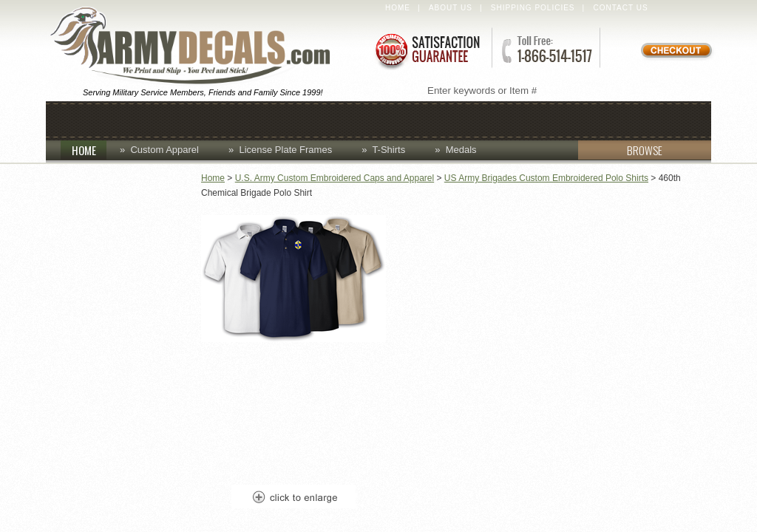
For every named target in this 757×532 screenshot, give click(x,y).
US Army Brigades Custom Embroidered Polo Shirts (546, 178)
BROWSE (620, 150)
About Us (451, 8)
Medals (461, 150)
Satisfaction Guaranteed (427, 50)
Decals (419, 119)
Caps (155, 119)
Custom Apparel (313, 119)
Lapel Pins (502, 119)
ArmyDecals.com (197, 47)
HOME (89, 150)
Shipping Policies (533, 8)
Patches (590, 119)
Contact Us (621, 8)
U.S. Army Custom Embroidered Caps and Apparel (335, 178)
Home (398, 8)
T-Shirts (388, 150)
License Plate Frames (285, 150)
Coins (214, 119)
